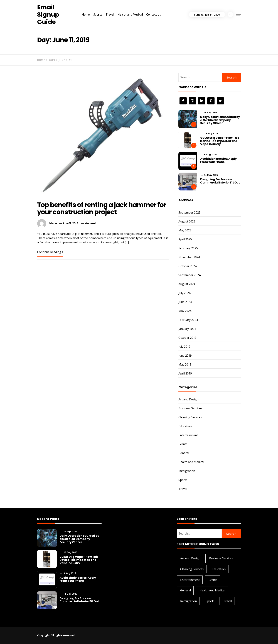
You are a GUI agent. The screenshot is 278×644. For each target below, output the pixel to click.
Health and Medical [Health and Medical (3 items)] (212, 590)
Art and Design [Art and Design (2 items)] (190, 558)
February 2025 (188, 248)
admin (53, 223)
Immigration (187, 471)
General (90, 223)
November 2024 (189, 257)
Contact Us (153, 14)
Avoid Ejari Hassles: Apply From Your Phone (218, 160)
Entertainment (188, 435)
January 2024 (187, 329)
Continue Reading (50, 252)
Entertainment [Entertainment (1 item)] (190, 580)
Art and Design (188, 399)
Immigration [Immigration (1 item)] (189, 601)
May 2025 (185, 230)
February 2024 (188, 320)
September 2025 (189, 212)
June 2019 (185, 356)
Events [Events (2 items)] (213, 580)
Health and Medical (130, 14)
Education (185, 426)
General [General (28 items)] (185, 590)
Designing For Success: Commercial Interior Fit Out (220, 181)
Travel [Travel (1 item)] (228, 601)
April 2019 (185, 373)
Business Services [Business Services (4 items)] (221, 558)
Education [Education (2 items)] (219, 569)
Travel (110, 14)
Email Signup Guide (48, 14)
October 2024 (187, 266)
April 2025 (185, 239)
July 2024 (184, 293)
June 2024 (185, 302)
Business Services (190, 408)
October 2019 (187, 338)
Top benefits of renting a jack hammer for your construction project (102, 208)
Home (86, 14)
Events (183, 444)
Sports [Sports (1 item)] (210, 601)
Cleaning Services (190, 417)
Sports (98, 14)
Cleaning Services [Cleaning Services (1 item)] (192, 569)
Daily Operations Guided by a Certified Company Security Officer (220, 120)
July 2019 (184, 347)
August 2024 (187, 284)
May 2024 (185, 311)
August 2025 (187, 221)
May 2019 (185, 364)
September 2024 (189, 275)
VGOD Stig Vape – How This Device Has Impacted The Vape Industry (220, 141)
